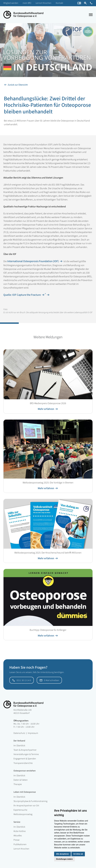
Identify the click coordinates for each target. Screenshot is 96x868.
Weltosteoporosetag (23, 814)
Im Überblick (19, 746)
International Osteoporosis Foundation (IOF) (33, 261)
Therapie (18, 784)
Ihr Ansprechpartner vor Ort (26, 806)
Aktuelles (18, 836)
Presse (16, 840)
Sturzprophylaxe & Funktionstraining (30, 801)
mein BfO (27, 3)
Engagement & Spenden (25, 759)
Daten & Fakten (21, 780)
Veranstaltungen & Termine (26, 754)
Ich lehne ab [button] (78, 854)
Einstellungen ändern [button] (64, 859)
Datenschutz (19, 733)
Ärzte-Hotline (20, 831)
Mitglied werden (11, 3)
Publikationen (20, 844)
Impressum (33, 733)
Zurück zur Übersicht (18, 85)
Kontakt (59, 3)
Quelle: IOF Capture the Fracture (22, 295)
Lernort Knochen (43, 3)
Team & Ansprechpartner (25, 750)
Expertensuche (20, 810)
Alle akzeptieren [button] (62, 854)
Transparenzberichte (23, 763)
